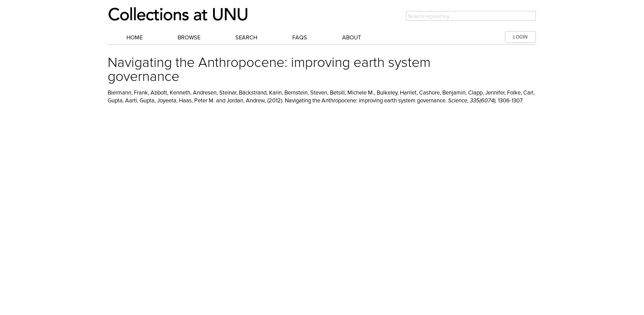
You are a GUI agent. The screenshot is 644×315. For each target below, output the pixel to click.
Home (135, 38)
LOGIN (520, 37)
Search (246, 38)
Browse (189, 38)
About (352, 38)
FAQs (300, 38)
